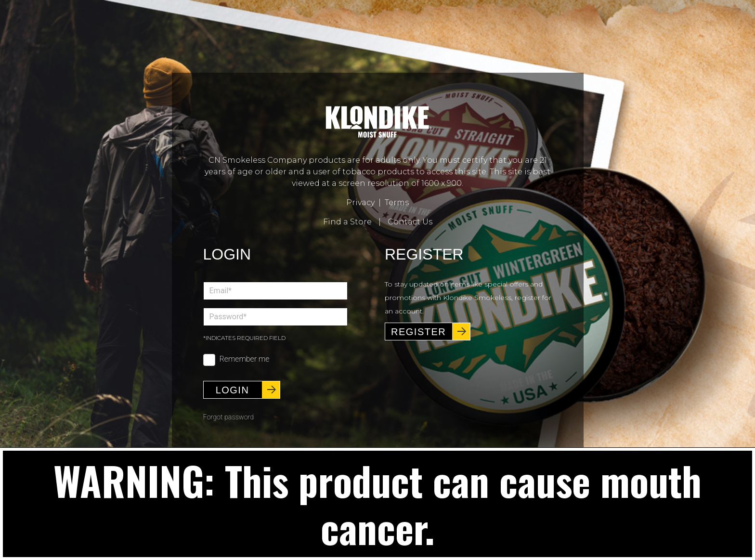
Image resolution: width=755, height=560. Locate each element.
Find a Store (347, 222)
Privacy (360, 202)
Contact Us (410, 222)
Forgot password (229, 411)
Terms (397, 202)
